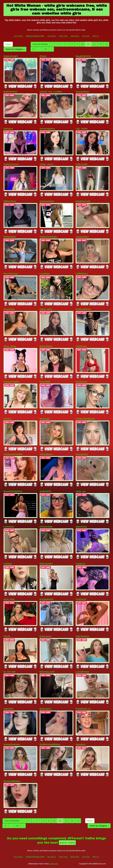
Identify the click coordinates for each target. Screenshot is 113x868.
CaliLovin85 (81, 164)
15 (34, 49)
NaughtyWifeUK (83, 56)
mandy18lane (82, 237)
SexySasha (9, 309)
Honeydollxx (82, 454)
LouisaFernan (82, 672)
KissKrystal (81, 382)
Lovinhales (9, 527)
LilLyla (7, 636)
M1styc (43, 56)
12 (94, 44)
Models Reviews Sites (35, 36)
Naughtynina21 (83, 201)
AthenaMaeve (46, 454)
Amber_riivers (46, 164)
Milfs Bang (75, 36)
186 (45, 49)
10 (82, 44)
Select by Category (15, 49)
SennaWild (45, 382)
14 (106, 44)
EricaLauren (46, 636)
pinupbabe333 (46, 599)
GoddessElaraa (83, 309)
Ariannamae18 (47, 201)
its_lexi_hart (10, 672)
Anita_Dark (9, 599)
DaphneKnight (11, 56)
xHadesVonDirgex (48, 237)
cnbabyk (8, 564)
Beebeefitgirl (10, 237)
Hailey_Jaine (46, 309)
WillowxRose (10, 201)
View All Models (40, 44)
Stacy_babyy (10, 346)
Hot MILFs (52, 36)
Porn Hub (86, 36)
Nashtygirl (45, 419)
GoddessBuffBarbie (85, 419)
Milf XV (96, 36)
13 (100, 44)
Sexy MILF (18, 36)
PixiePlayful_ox (83, 709)
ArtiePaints (81, 599)
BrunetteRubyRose (13, 491)
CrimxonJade (46, 527)
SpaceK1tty (81, 527)
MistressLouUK (47, 672)
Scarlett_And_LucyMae (51, 92)
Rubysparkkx (46, 564)
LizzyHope (45, 274)
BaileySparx (45, 709)
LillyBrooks (81, 346)
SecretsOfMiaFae (12, 781)
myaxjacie (81, 744)
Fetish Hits (54, 864)
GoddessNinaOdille (13, 454)
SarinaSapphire (47, 129)
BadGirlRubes (10, 92)
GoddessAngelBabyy (50, 744)
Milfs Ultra (63, 36)
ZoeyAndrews (82, 92)
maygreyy (80, 564)
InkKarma (8, 129)
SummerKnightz (11, 382)
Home (8, 44)
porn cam (67, 843)
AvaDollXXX (45, 491)
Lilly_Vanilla (82, 129)
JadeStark (8, 709)
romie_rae (81, 491)
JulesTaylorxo (82, 636)
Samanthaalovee (12, 744)
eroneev (8, 419)
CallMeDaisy (82, 274)
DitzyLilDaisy (46, 346)
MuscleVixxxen (11, 274)
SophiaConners (11, 164)
